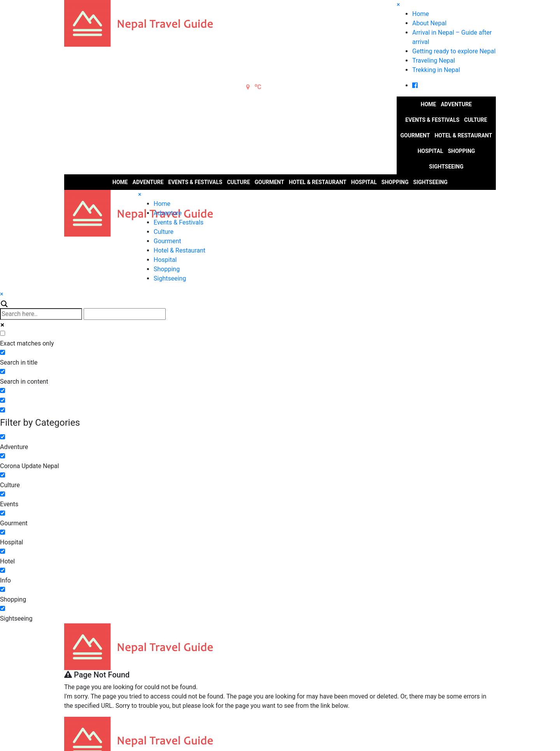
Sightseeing (446, 167)
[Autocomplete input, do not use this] (125, 314)
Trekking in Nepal (436, 70)
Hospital (430, 151)
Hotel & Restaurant (463, 135)
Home (421, 14)
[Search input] (41, 314)
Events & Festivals (432, 120)
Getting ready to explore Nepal (454, 51)
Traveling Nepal (434, 61)
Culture (475, 120)
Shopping (462, 151)
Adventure (456, 104)
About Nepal (429, 23)
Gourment (415, 135)
